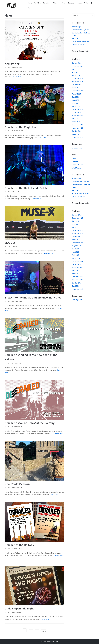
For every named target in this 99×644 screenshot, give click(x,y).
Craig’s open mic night (19, 609)
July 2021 (75, 119)
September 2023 (78, 91)
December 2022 (78, 109)
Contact (86, 3)
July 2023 (75, 97)
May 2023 (75, 100)
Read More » (18, 77)
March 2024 (76, 88)
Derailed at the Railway (19, 545)
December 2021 (78, 113)
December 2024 (78, 79)
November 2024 (78, 82)
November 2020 (78, 128)
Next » (43, 631)
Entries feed (76, 162)
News (80, 3)
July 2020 (75, 134)
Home (30, 3)
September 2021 (78, 116)
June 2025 (76, 69)
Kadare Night (13, 64)
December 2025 (78, 66)
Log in (74, 159)
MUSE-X (10, 243)
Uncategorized (77, 148)
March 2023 (76, 106)
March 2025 (76, 75)
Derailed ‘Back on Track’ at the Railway (30, 423)
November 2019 (78, 137)
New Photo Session (17, 484)
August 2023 (76, 94)
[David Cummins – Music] (10, 5)
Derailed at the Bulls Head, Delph (26, 188)
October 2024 (77, 85)
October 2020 (77, 131)
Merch (64, 3)
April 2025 (76, 72)
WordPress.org (77, 168)
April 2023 (76, 103)
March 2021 (76, 122)
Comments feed (77, 165)
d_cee (8, 67)
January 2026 (77, 63)
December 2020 (78, 125)
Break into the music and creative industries (33, 298)
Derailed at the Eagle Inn (20, 127)
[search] (93, 3)
